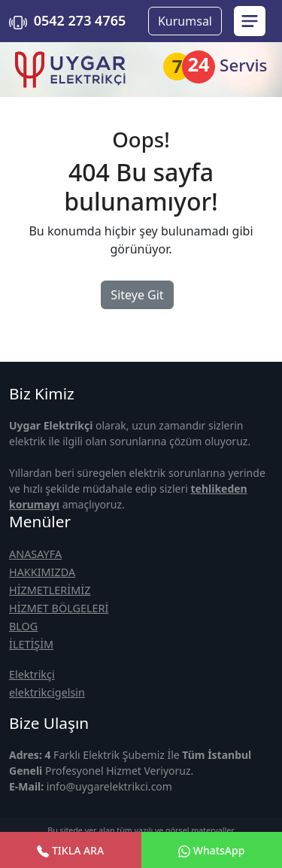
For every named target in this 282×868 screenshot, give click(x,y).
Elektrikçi (32, 674)
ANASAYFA (35, 554)
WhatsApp (211, 850)
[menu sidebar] (250, 21)
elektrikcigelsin (47, 692)
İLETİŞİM (31, 644)
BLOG (23, 626)
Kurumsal (185, 21)
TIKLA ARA (70, 850)
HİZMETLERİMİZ (50, 590)
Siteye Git (137, 295)
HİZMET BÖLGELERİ (59, 608)
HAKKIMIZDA (42, 572)
